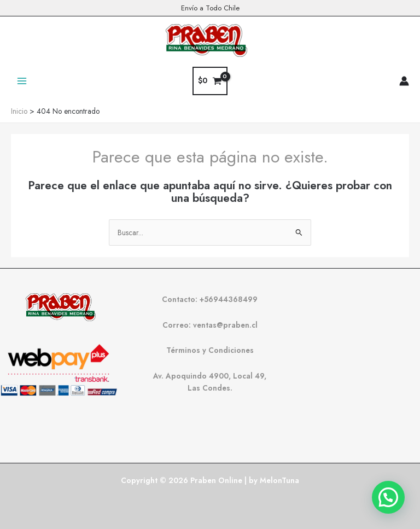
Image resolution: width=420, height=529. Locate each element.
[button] (388, 497)
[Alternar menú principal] (22, 81)
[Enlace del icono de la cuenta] (404, 81)
